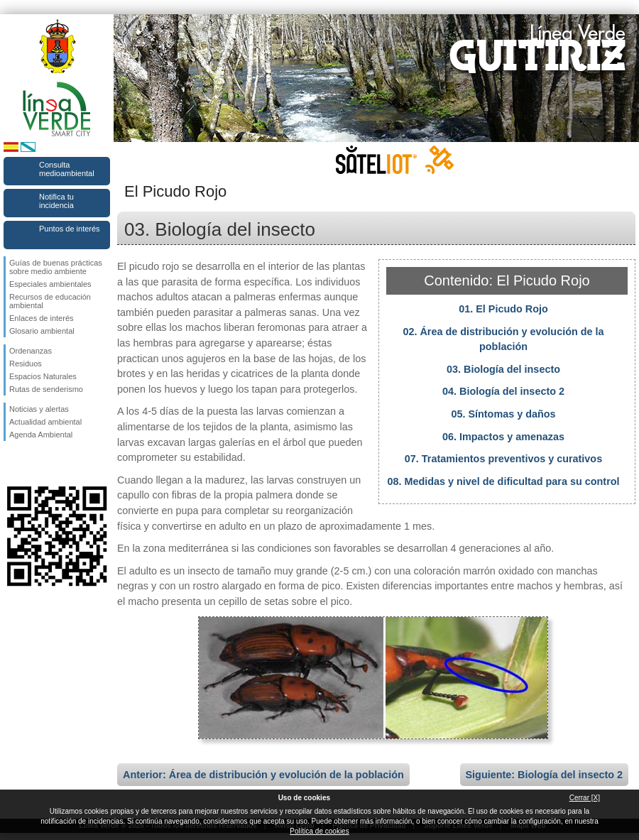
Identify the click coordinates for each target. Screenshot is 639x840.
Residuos (26, 364)
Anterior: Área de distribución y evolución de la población (263, 775)
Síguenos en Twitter (35, 464)
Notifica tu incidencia (56, 201)
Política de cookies (319, 831)
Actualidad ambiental (45, 422)
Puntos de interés (70, 229)
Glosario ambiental (42, 331)
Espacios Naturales (43, 376)
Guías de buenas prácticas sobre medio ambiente (56, 267)
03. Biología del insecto (503, 369)
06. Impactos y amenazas (503, 437)
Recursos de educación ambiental (50, 301)
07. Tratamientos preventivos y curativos (503, 459)
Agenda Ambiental (41, 435)
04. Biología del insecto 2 (503, 391)
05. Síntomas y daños (503, 414)
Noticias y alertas (39, 409)
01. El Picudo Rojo (503, 309)
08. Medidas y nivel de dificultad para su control (503, 481)
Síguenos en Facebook (12, 464)
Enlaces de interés (42, 318)
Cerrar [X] (585, 798)
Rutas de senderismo (46, 389)
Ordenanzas (31, 351)
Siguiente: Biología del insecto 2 (545, 775)
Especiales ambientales (50, 284)
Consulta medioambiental (67, 169)
